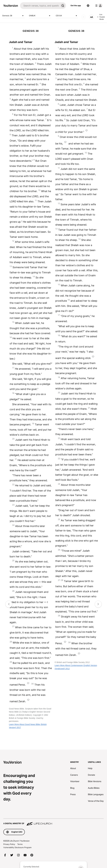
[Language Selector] (88, 6)
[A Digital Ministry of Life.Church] (53, 822)
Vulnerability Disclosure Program (17, 847)
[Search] (40, 6)
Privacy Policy (9, 844)
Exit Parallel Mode (101, 17)
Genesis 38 (13, 16)
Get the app (76, 5)
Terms (20, 844)
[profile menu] (98, 6)
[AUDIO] (84, 17)
